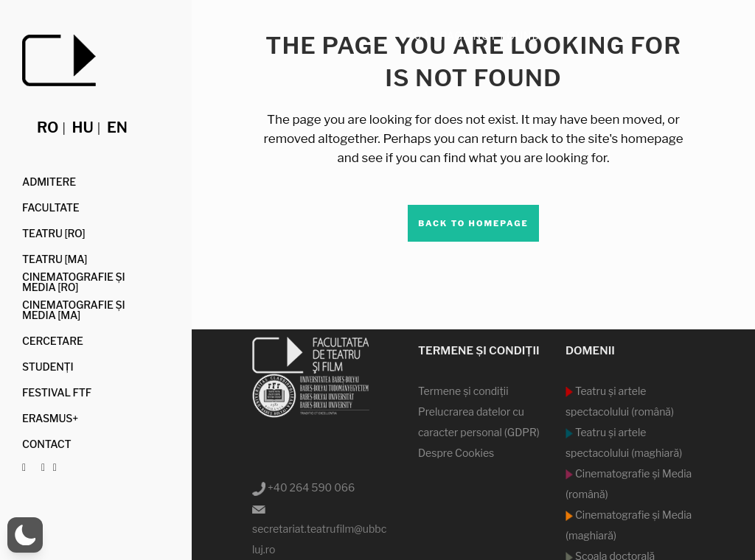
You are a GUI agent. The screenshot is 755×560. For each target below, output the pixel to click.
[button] (25, 535)
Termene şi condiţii (463, 391)
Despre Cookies (456, 453)
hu (83, 127)
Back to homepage (473, 223)
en (117, 127)
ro (48, 127)
